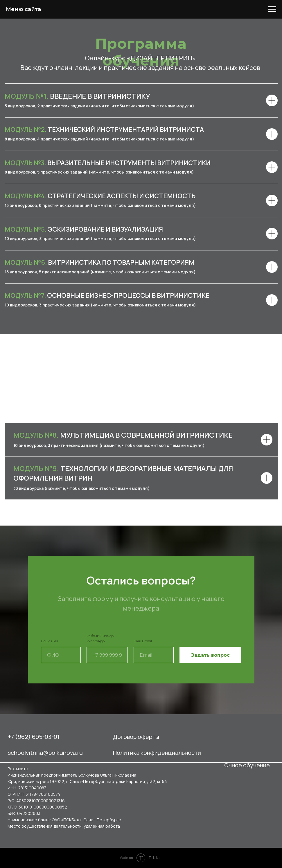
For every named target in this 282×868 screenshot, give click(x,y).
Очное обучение (247, 765)
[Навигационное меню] (272, 9)
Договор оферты (136, 737)
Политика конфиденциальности (157, 753)
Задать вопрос (210, 655)
